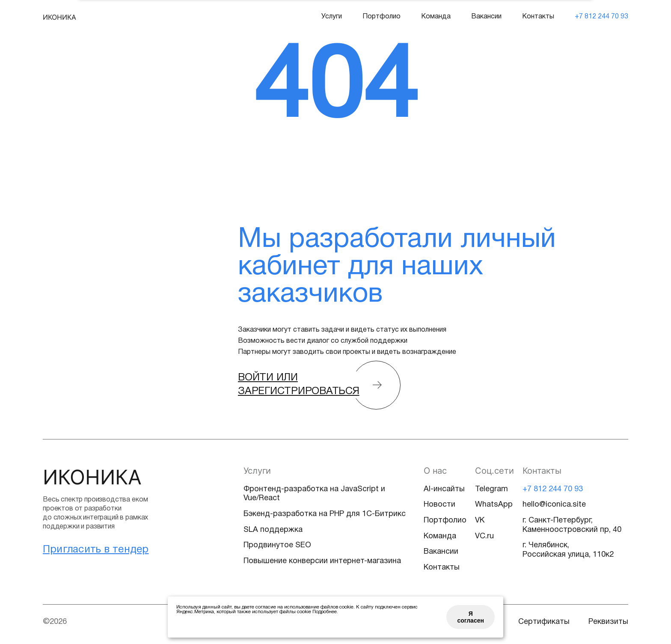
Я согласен (471, 617)
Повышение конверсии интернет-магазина (322, 561)
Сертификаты (544, 622)
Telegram (491, 489)
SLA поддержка (273, 530)
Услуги (332, 17)
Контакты (538, 17)
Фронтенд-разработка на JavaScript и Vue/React (314, 494)
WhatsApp (494, 505)
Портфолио (382, 17)
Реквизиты (608, 622)
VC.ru (484, 536)
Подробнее (325, 612)
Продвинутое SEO (277, 545)
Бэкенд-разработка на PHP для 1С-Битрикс (325, 514)
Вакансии (486, 17)
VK (480, 521)
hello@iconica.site (554, 505)
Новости (439, 505)
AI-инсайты (444, 489)
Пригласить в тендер (96, 550)
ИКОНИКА (59, 17)
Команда (436, 17)
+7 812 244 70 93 (601, 17)
